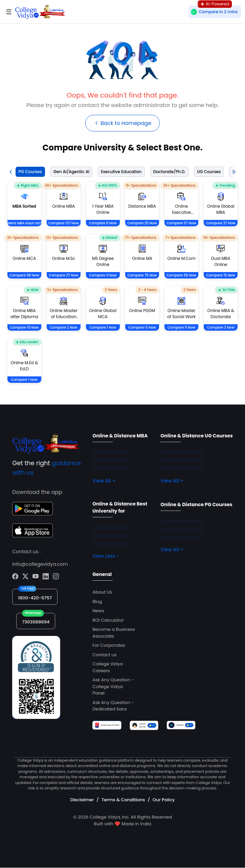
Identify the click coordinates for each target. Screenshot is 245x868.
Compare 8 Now (103, 223)
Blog (97, 602)
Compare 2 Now (63, 328)
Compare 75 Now (142, 276)
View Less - (106, 556)
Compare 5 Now (142, 328)
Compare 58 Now (24, 276)
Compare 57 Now (182, 223)
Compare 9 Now (103, 276)
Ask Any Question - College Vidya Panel (113, 687)
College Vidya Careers (108, 668)
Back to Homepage (122, 123)
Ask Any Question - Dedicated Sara (113, 706)
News (98, 611)
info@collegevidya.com (40, 564)
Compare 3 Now (221, 328)
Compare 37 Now (221, 223)
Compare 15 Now (221, 276)
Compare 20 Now (142, 223)
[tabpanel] (123, 291)
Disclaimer (82, 800)
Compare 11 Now (181, 328)
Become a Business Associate (114, 633)
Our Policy (164, 800)
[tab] (29, 172)
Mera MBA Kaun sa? (24, 223)
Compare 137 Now (64, 223)
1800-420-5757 (35, 598)
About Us (102, 592)
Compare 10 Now (24, 328)
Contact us (104, 655)
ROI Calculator (108, 620)
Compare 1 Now (103, 328)
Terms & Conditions (123, 800)
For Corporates (109, 646)
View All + (104, 481)
